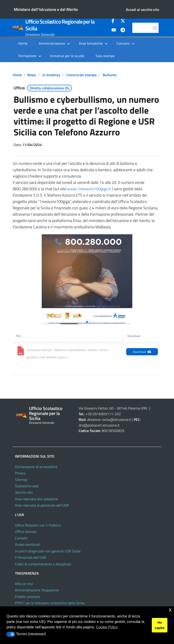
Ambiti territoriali (28, 544)
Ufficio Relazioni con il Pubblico (38, 525)
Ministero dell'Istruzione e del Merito (46, 9)
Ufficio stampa (26, 532)
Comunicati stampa (81, 75)
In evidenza (51, 75)
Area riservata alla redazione (36, 499)
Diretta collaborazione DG (50, 88)
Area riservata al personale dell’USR (42, 505)
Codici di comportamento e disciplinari (43, 564)
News (32, 75)
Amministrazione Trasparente (37, 590)
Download (142, 352)
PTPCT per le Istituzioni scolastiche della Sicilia (50, 603)
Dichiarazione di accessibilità (36, 467)
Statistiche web (27, 486)
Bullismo (110, 75)
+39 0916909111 (99, 414)
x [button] (170, 610)
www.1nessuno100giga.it (89, 189)
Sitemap (21, 480)
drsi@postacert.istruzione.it (99, 425)
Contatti (21, 538)
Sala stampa (105, 56)
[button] (87, 322)
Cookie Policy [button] (107, 627)
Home (23, 43)
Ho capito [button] (159, 625)
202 (118, 414)
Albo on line (24, 584)
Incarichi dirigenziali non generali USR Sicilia (48, 551)
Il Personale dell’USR (31, 557)
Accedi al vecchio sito (143, 10)
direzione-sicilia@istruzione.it (109, 420)
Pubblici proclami (27, 597)
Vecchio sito (24, 492)
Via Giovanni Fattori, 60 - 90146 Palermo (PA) (113, 408)
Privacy (20, 473)
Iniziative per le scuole (67, 56)
